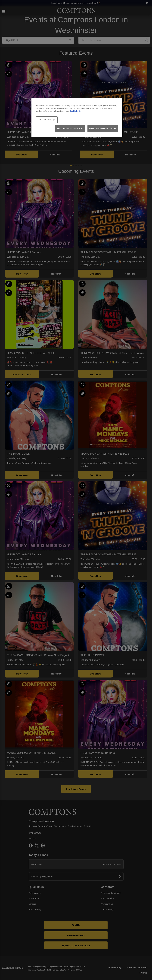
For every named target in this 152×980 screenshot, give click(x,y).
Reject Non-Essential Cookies (70, 128)
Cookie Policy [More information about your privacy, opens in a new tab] (76, 111)
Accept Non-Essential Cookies (103, 128)
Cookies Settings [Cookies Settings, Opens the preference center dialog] (47, 120)
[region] (77, 118)
